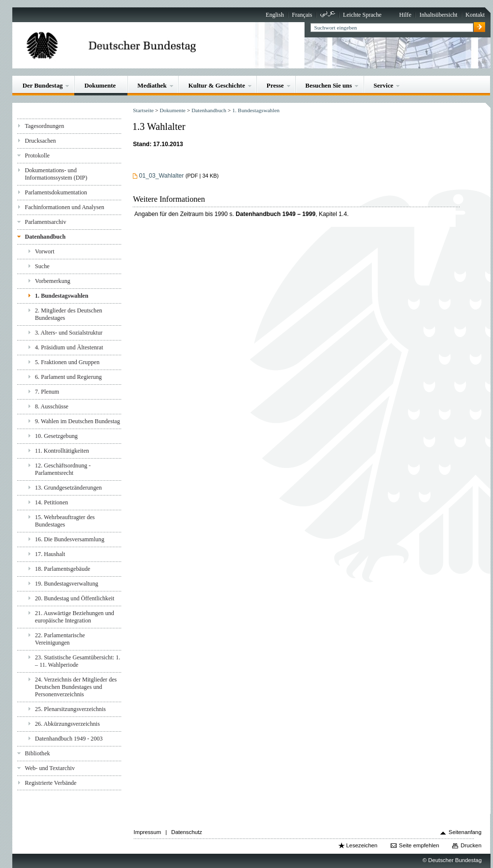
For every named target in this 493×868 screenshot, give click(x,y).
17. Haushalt (50, 554)
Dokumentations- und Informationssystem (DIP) (56, 174)
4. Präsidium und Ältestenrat (69, 347)
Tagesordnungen (44, 126)
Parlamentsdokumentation (56, 192)
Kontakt (475, 15)
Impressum (148, 832)
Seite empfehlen (419, 845)
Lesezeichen (362, 845)
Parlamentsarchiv (45, 222)
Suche (42, 266)
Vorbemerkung (53, 281)
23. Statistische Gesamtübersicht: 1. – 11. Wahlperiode (77, 661)
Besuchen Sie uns (329, 85)
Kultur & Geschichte (217, 85)
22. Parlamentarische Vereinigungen (60, 639)
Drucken (471, 845)
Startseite (143, 110)
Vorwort (45, 251)
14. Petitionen (51, 502)
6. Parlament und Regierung (68, 377)
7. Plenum (47, 392)
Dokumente (100, 85)
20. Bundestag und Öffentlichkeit (75, 598)
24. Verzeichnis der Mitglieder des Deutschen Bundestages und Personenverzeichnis (76, 687)
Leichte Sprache (362, 15)
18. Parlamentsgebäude (62, 569)
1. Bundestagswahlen (62, 296)
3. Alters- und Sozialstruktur (69, 333)
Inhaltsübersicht (438, 15)
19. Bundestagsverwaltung (66, 584)
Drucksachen (40, 141)
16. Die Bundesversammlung (70, 539)
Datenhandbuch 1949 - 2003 (69, 739)
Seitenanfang (465, 832)
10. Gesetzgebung (56, 436)
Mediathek (152, 85)
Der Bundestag (43, 85)
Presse (275, 85)
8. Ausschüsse (52, 406)
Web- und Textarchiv (50, 768)
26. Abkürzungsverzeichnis (67, 724)
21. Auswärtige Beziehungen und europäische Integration (75, 617)
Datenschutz (187, 832)
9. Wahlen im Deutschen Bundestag (77, 421)
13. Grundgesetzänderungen (68, 488)
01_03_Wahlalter (161, 176)
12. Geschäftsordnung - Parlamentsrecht (63, 469)
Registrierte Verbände (50, 783)
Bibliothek (37, 753)
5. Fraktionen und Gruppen (67, 362)
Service (383, 85)
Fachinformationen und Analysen (64, 207)
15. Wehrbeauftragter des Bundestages (65, 521)
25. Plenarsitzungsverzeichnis (70, 709)
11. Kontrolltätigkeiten (62, 451)
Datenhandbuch (45, 237)
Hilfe (405, 15)
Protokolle (37, 155)
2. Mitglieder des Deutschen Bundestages (69, 314)
